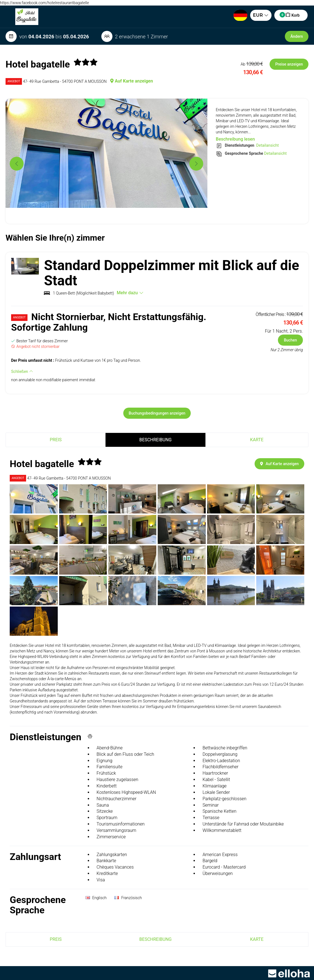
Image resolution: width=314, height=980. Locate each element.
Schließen (22, 371)
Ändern (297, 36)
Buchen (290, 340)
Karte (257, 440)
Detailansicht (267, 145)
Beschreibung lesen (235, 139)
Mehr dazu (130, 293)
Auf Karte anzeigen (132, 81)
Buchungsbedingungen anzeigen (157, 413)
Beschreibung (155, 440)
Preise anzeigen (289, 64)
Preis (56, 440)
